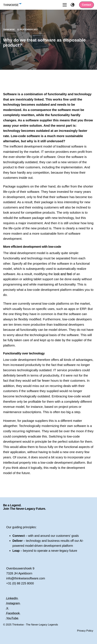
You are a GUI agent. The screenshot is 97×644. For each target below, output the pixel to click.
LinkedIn (12, 598)
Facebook (13, 613)
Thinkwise (9, 29)
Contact (87, 5)
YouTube (12, 618)
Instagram (13, 603)
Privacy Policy (85, 631)
